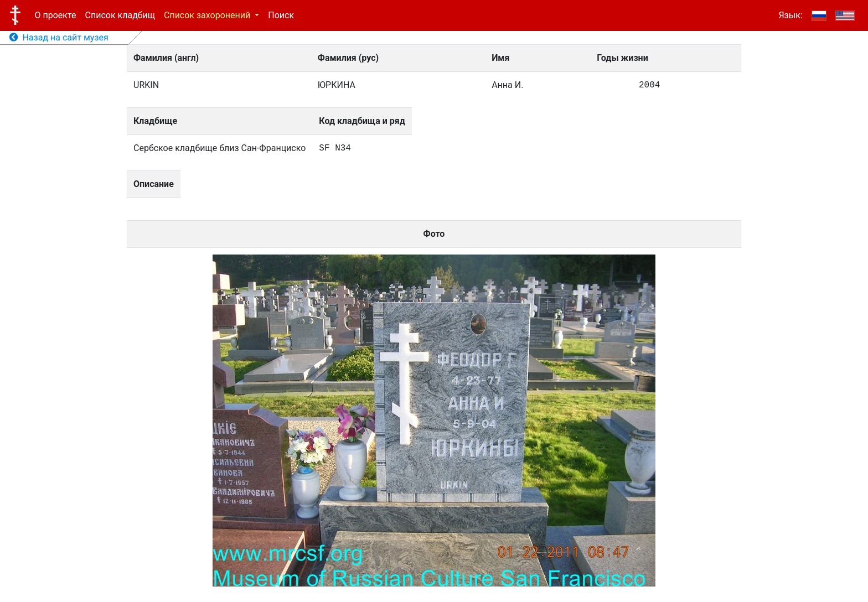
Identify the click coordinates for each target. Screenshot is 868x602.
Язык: (790, 15)
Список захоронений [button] (208, 15)
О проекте (56, 15)
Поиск (281, 15)
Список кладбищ (120, 15)
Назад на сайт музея (59, 37)
